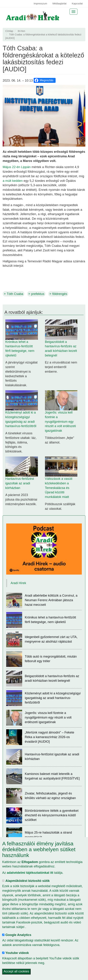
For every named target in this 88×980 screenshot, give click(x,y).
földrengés (60, 294)
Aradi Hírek (18, 583)
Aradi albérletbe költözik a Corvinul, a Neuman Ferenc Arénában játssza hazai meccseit (51, 600)
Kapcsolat (77, 4)
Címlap (9, 31)
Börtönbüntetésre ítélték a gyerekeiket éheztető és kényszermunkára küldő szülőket (52, 815)
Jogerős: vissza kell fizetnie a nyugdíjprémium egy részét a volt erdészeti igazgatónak (60, 422)
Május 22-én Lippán (17, 167)
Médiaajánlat (59, 4)
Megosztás (44, 80)
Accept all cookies (16, 972)
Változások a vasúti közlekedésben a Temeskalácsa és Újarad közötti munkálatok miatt (59, 488)
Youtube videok (17, 953)
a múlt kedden (13, 181)
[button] (44, 116)
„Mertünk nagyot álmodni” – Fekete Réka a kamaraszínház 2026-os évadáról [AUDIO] (49, 737)
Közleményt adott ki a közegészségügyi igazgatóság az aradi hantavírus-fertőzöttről (53, 698)
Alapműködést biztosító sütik (27, 881)
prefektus (38, 294)
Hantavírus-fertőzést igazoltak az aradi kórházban (20, 483)
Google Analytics (18, 935)
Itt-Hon (21, 31)
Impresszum (40, 4)
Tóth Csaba (15, 294)
